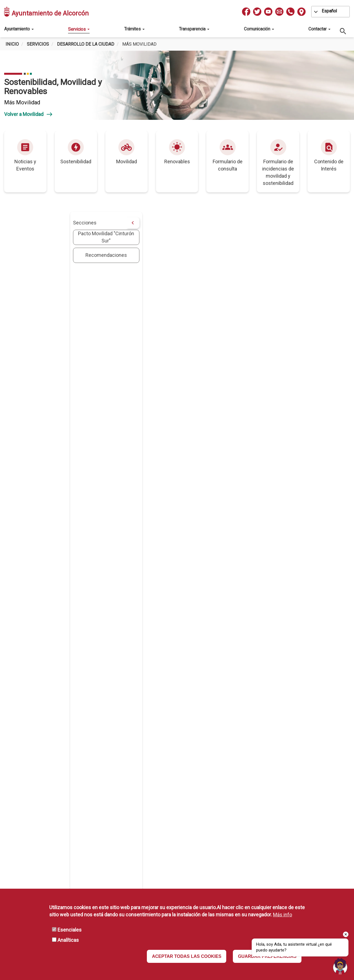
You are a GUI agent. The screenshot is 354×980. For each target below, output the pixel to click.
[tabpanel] (177, 92)
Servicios (79, 29)
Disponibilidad (256, 849)
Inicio (12, 44)
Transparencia (194, 29)
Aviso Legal (253, 841)
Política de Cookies (261, 865)
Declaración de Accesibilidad (272, 857)
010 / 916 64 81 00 (78, 833)
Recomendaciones (40, 255)
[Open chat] (340, 966)
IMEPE (143, 833)
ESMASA (146, 825)
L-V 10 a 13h (78, 873)
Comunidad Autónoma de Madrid (172, 849)
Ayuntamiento (19, 29)
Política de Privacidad (264, 833)
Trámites (134, 29)
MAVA (143, 841)
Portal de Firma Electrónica (166, 865)
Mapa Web (148, 873)
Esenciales (70, 930)
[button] (221, 350)
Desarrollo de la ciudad (86, 44)
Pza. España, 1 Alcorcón (83, 825)
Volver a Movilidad (28, 114)
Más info (283, 915)
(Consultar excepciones (77, 865)
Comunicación (259, 29)
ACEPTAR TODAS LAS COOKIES (187, 956)
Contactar (319, 29)
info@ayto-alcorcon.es (83, 841)
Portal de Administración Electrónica (176, 857)
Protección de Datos (263, 825)
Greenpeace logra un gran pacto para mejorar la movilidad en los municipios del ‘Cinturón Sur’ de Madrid (207, 548)
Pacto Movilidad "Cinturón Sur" (40, 237)
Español (329, 11)
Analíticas (68, 940)
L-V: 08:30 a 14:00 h (72, 857)
